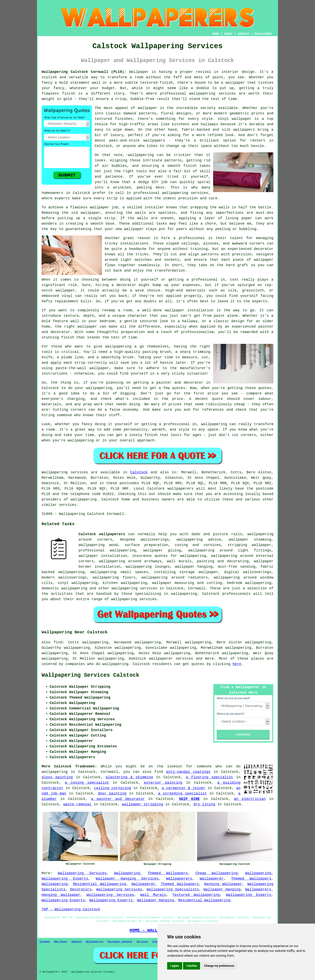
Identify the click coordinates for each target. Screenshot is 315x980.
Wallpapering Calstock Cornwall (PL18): (84, 72)
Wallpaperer (212, 879)
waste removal (77, 804)
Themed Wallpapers (168, 873)
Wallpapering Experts (65, 879)
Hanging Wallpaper (223, 884)
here (237, 664)
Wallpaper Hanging (222, 889)
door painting (112, 794)
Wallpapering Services (82, 873)
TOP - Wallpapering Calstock (71, 909)
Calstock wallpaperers (102, 534)
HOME (216, 34)
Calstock (139, 472)
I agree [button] (175, 966)
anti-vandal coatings (188, 772)
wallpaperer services (171, 659)
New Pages (61, 942)
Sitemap (45, 942)
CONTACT (244, 34)
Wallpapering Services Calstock (90, 675)
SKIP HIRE (189, 799)
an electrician (250, 799)
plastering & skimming (129, 777)
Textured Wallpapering (196, 895)
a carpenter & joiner (184, 788)
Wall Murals (153, 895)
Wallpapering (127, 873)
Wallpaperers (179, 879)
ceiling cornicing (112, 788)
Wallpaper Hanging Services (127, 879)
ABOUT (228, 34)
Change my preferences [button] (219, 966)
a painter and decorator (118, 799)
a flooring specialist (209, 777)
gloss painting (57, 777)
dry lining (204, 804)
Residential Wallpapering (99, 884)
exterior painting (163, 783)
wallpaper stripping (143, 804)
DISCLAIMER (263, 34)
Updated (76, 942)
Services (142, 942)
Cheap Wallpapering (217, 873)
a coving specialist (87, 783)
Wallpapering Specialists (173, 889)
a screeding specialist (182, 794)
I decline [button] (192, 966)
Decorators (81, 889)
